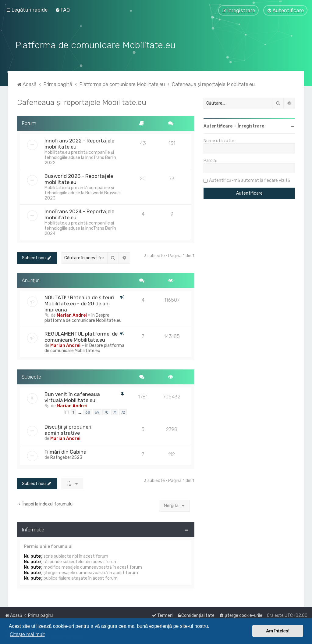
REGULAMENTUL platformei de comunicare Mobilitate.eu (81, 336)
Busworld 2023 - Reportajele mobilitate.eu (79, 178)
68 (88, 411)
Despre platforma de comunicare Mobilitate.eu (83, 317)
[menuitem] (62, 10)
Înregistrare (251, 125)
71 (115, 411)
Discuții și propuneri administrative (68, 429)
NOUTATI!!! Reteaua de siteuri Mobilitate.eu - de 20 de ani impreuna (79, 303)
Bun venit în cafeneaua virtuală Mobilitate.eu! (72, 396)
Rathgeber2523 (66, 456)
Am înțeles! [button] (278, 631)
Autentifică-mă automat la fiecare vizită (250, 180)
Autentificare (218, 125)
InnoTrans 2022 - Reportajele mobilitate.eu (79, 143)
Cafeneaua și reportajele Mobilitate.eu (82, 101)
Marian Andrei (72, 314)
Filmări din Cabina (66, 451)
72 (123, 411)
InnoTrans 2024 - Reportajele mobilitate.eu (79, 214)
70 (106, 411)
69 (97, 411)
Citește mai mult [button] (27, 634)
